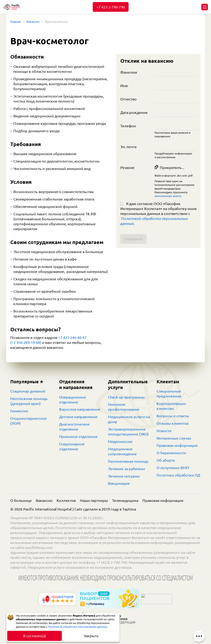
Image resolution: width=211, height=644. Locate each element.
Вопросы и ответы (173, 416)
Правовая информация (177, 445)
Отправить (133, 239)
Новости (164, 431)
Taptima (129, 509)
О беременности (171, 453)
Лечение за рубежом (126, 469)
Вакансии (33, 22)
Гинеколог (19, 411)
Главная (16, 22)
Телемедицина (125, 500)
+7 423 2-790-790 (111, 7)
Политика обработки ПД (178, 475)
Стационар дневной (28, 391)
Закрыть (91, 636)
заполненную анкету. (168, 196)
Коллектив (66, 500)
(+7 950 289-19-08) (26, 342)
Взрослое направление (80, 409)
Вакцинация (119, 483)
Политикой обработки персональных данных (78, 627)
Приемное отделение (78, 436)
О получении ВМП (173, 468)
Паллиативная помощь (128, 461)
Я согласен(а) (35, 636)
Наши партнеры (94, 500)
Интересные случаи (174, 438)
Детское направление (78, 417)
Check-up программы (126, 397)
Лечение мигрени (124, 476)
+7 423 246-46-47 (72, 337)
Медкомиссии (120, 441)
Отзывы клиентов (173, 423)
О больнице (21, 500)
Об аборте (166, 460)
